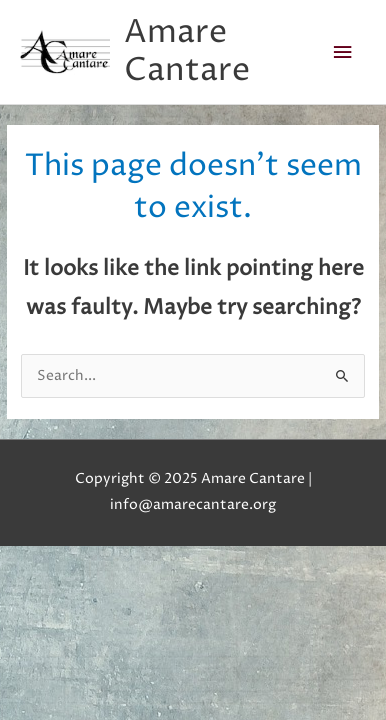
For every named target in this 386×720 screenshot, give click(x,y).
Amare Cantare (187, 51)
